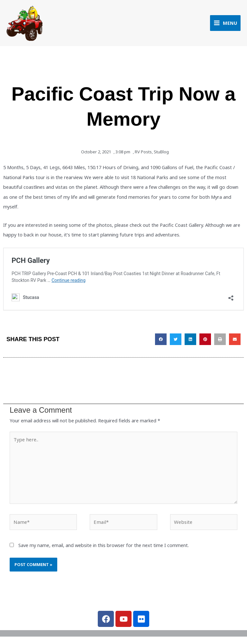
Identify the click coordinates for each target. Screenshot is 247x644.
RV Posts (143, 153)
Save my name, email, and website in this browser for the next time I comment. (104, 546)
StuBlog (161, 153)
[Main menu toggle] (225, 24)
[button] (161, 341)
